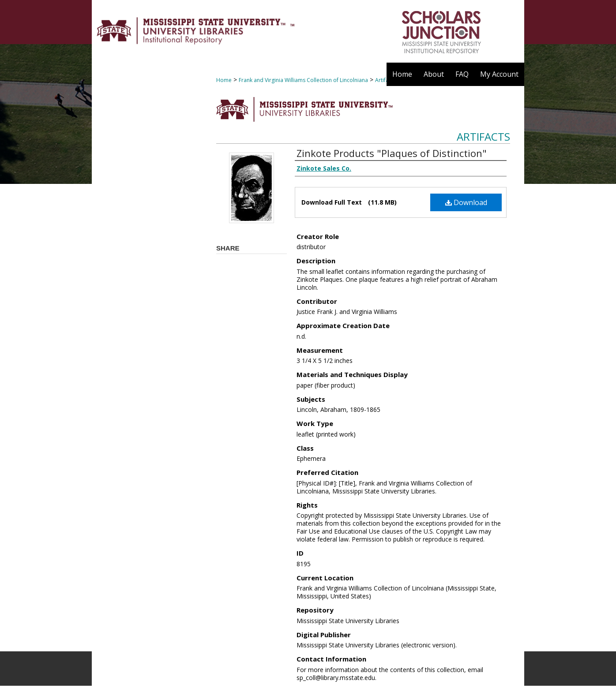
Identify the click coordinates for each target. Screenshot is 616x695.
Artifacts (483, 136)
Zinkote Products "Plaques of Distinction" (392, 153)
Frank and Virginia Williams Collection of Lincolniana (303, 80)
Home (224, 80)
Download (466, 202)
